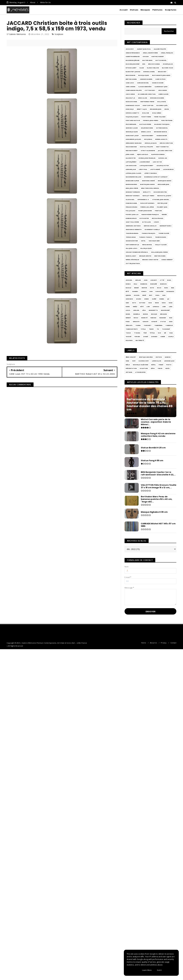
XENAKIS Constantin (150, 260)
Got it (159, 970)
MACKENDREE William (134, 177)
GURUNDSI (129, 299)
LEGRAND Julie (131, 169)
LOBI (148, 307)
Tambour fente (132, 329)
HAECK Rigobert (148, 136)
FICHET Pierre (146, 117)
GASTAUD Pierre (145, 124)
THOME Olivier (164, 233)
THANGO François (148, 233)
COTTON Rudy (150, 90)
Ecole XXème (157, 113)
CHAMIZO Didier (158, 83)
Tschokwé (166, 329)
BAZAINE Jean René (133, 64)
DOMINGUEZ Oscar (133, 105)
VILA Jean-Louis (131, 248)
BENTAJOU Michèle (146, 357)
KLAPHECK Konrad (158, 154)
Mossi (136, 318)
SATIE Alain (146, 222)
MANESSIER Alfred (132, 181)
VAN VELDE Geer (154, 241)
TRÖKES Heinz (131, 237)
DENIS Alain (143, 98)
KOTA (134, 303)
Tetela (143, 329)
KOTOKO (142, 303)
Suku (171, 322)
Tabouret (148, 325)
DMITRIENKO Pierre (147, 102)
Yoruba (137, 337)
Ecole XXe (146, 113)
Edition (159, 357)
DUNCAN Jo (130, 109)
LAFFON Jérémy (131, 162)
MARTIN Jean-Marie (147, 184)
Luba (171, 307)
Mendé (128, 318)
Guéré (154, 299)
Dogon (137, 295)
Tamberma (159, 325)
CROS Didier (163, 90)
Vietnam (129, 372)
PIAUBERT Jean (162, 207)
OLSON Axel (130, 199)
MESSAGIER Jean (163, 184)
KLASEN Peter (131, 158)
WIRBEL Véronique (132, 260)
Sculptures (171, 10)
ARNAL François (167, 53)
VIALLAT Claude (161, 245)
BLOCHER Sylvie (168, 68)
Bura (166, 288)
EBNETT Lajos (142, 109)
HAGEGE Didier (162, 136)
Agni (146, 280)
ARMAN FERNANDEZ (133, 53)
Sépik (153, 368)
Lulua (128, 310)
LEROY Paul (143, 169)
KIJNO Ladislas (143, 154)
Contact (173, 643)
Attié (162, 280)
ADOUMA (129, 280)
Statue (163, 322)
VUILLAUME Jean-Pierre (159, 252)
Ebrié (144, 295)
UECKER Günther (132, 241)
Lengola (156, 307)
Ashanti (154, 280)
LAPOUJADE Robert (146, 166)
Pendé (161, 365)
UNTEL (143, 241)
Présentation (131, 368)
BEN (144, 64)
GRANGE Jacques (132, 132)
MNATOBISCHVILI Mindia (150, 188)
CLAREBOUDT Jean (161, 87)
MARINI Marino (131, 184)
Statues (134, 10)
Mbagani (163, 314)
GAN (164, 295)
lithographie (140, 372)
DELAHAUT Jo (130, 98)
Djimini (128, 295)
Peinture (158, 211)
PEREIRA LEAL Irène (147, 207)
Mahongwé (165, 310)
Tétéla (152, 333)
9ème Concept (131, 357)
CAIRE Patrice (160, 79)
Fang (157, 295)
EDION (167, 109)
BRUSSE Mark (130, 75)
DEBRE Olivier (163, 94)
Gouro (139, 299)
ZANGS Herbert (167, 260)
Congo (144, 291)
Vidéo (167, 368)
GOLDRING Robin (147, 128)
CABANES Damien (146, 79)
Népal (153, 365)
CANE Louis (130, 83)
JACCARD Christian (165, 151)
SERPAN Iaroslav (150, 226)
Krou (164, 303)
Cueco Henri (130, 94)
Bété (127, 291)
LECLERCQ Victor (163, 166)
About (33, 2)
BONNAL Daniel (149, 72)
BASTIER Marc (147, 60)
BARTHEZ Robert (158, 57)
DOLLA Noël (162, 102)
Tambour (169, 325)
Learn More (147, 970)
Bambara (144, 284)
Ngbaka (153, 318)
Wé (165, 333)
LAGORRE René (145, 162)
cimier (163, 337)
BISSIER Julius (168, 64)
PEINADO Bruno (132, 207)
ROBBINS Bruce (131, 218)
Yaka (171, 333)
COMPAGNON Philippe (134, 90)
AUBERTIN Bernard (133, 57)
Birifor (144, 288)
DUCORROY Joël (162, 105)
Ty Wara (137, 333)
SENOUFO (136, 322)
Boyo (152, 288)
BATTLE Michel (161, 60)
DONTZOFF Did (148, 105)
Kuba (171, 303)
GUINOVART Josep (132, 136)
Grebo (147, 299)
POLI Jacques (130, 211)
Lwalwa (136, 310)
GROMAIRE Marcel (160, 132)
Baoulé (128, 288)
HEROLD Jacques (151, 143)
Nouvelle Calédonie (141, 365)
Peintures (158, 10)
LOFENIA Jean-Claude (134, 173)
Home (144, 643)
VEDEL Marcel (147, 245)
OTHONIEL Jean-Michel (161, 199)
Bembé (136, 288)
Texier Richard (161, 237)
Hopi (134, 361)
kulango (129, 340)
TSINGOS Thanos (145, 237)
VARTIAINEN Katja (132, 245)
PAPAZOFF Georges (147, 203)
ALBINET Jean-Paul (144, 49)
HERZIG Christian (166, 143)
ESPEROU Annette (132, 113)
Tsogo (128, 333)
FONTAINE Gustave (133, 120)
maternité (140, 340)
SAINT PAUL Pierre (132, 222)
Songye (145, 322)
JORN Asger (130, 154)
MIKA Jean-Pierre (132, 188)
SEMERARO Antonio (133, 226)
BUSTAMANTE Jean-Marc (161, 75)
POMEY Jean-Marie (145, 211)
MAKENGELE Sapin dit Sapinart (156, 177)
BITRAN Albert (131, 68)
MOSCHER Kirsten (160, 192)
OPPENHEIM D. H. (143, 199)
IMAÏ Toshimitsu (162, 147)
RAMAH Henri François (150, 214)
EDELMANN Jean (156, 109)
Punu (128, 322)
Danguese (170, 291)
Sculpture (59, 34)
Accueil (123, 10)
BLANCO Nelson (153, 68)
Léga (144, 310)
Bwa (173, 288)
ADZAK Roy (130, 49)
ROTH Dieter (144, 218)
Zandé (146, 337)
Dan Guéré (160, 291)
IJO (168, 299)
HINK (127, 361)
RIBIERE (164, 214)
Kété (142, 307)
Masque (154, 314)
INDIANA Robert (132, 151)
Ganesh (168, 357)
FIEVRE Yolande (160, 117)
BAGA (169, 280)
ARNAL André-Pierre (150, 53)
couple (171, 337)
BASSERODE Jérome (133, 60)
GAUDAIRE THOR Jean (162, 124)
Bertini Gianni (131, 79)
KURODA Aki (163, 158)
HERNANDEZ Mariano (134, 143)
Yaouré (129, 337)
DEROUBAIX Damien (157, 98)
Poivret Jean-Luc (132, 214)
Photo (169, 365)
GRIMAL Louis (146, 132)
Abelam (138, 280)
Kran (157, 303)
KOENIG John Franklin (147, 158)
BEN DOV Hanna (154, 64)
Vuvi (159, 333)
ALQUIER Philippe (160, 49)
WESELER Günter (145, 256)
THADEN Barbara (132, 233)
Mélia (128, 365)
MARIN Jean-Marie (165, 181)
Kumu (128, 307)
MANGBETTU (153, 310)
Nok (171, 318)
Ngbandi (163, 318)
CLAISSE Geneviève (145, 87)
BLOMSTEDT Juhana (133, 72)
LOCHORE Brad (168, 169)
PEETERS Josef (162, 203)
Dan (151, 291)
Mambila (137, 314)
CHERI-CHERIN (130, 87)
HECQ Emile (148, 139)
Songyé (154, 322)
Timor (151, 329)
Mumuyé (144, 318)
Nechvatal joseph (164, 196)
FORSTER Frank (167, 120)
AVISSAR (146, 57)
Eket (151, 295)
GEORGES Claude (132, 128)
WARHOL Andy (131, 256)
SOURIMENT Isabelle (152, 229)
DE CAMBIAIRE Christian (147, 94)
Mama (128, 314)
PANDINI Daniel (131, 203)
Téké (145, 333)
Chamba (135, 291)
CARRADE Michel (143, 83)
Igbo (127, 303)
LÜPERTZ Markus (151, 173)
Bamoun (163, 284)
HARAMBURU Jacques (133, 139)
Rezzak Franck (158, 218)
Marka (145, 314)
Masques (145, 10)
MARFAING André (148, 181)
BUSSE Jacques (144, 75)
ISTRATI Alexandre (148, 151)
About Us (153, 643)
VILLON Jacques (146, 248)
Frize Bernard (131, 124)
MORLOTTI (147, 192)
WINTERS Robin (160, 256)
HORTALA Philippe (146, 147)
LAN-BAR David (131, 166)
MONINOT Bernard (133, 192)
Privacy (164, 643)
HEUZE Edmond (131, 147)
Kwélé (135, 307)
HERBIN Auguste (161, 139)
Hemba (162, 299)
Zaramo (154, 337)
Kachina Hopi (144, 361)
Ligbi (164, 307)
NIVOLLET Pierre (148, 196)
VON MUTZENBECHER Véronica (137, 252)
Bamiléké (154, 284)
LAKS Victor (157, 162)
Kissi (150, 303)
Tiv (158, 329)
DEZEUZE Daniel (132, 102)
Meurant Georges (133, 196)
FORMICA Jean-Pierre (151, 120)
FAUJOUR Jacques (132, 117)
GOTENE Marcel (162, 128)
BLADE (142, 68)
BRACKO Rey (162, 72)
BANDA (128, 284)
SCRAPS (156, 222)
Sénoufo (129, 325)
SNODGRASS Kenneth (134, 229)
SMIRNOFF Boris (165, 226)
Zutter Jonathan (133, 263)
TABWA (138, 325)
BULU (136, 284)
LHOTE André (155, 169)
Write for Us (45, 2)
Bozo (159, 288)
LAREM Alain (157, 361)
